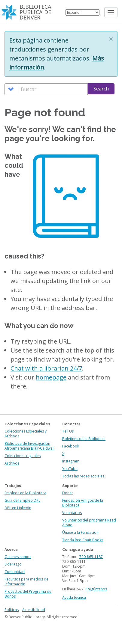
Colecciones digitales (23, 456)
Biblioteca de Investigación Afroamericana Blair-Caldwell (29, 446)
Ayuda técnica (74, 597)
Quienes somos (18, 557)
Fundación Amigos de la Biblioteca (83, 503)
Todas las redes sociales (83, 476)
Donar (68, 493)
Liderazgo (13, 564)
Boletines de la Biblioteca (84, 439)
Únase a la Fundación (80, 532)
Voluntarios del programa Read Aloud (89, 523)
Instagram (71, 461)
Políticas (12, 610)
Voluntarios (72, 513)
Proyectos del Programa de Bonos (28, 594)
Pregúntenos (96, 589)
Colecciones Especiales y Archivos (26, 434)
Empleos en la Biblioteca (25, 493)
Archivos (12, 463)
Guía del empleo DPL (22, 500)
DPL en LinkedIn (18, 508)
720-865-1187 (91, 557)
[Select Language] (82, 12)
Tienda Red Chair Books (83, 540)
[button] (111, 39)
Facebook (71, 446)
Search (101, 89)
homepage (51, 377)
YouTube (70, 469)
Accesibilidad (34, 610)
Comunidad (15, 572)
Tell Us (68, 431)
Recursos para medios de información (26, 582)
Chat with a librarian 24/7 (46, 368)
